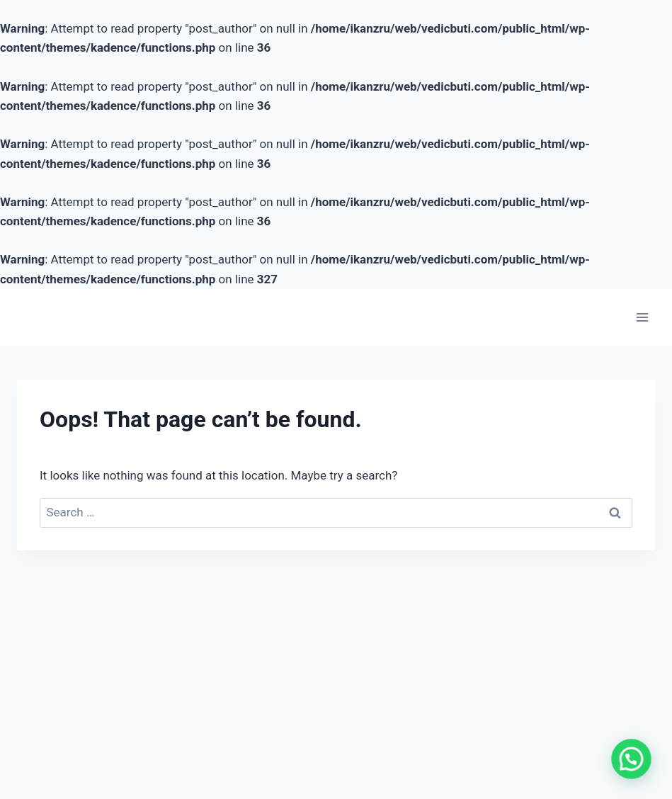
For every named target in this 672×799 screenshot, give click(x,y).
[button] (634, 769)
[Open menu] (642, 317)
